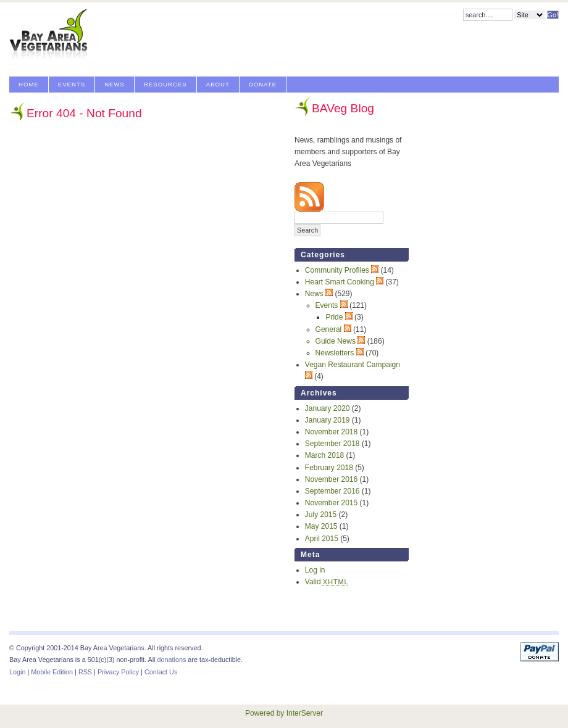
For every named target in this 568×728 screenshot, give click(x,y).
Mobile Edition (52, 672)
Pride (334, 317)
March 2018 (324, 455)
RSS (85, 672)
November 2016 (331, 479)
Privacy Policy (118, 672)
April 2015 (322, 539)
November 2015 (331, 503)
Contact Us (161, 672)
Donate (263, 84)
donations (171, 660)
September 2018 (332, 444)
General (329, 329)
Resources (165, 84)
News (115, 84)
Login (17, 672)
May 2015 (321, 526)
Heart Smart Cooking (340, 282)
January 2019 (328, 420)
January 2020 (328, 408)
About (218, 84)
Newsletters (335, 353)
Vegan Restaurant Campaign (353, 365)
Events (72, 84)
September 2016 (332, 491)
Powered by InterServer (284, 713)
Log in (315, 570)
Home (29, 84)
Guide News (336, 341)
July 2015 (321, 515)
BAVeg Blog (343, 108)
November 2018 (331, 432)
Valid (327, 582)
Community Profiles (337, 270)
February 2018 (329, 468)
